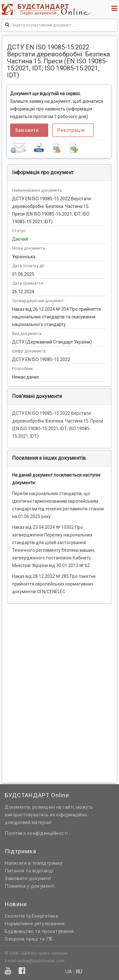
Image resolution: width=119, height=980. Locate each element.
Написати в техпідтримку (34, 863)
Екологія (15, 916)
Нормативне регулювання (35, 924)
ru (79, 972)
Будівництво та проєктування (39, 931)
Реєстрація (71, 130)
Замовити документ (28, 878)
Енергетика (45, 916)
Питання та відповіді (29, 871)
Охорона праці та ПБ (29, 939)
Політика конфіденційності (36, 833)
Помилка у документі (30, 886)
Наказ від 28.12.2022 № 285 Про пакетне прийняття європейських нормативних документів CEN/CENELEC (54, 584)
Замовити (27, 130)
